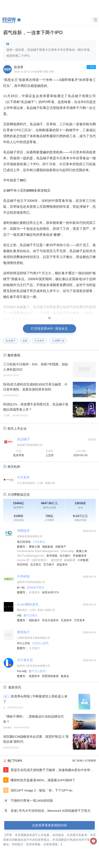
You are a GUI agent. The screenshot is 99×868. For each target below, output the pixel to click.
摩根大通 (34, 547)
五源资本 (66, 620)
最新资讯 (15, 687)
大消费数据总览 (19, 495)
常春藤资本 (80, 556)
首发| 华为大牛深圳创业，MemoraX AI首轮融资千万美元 (51, 811)
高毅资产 (61, 547)
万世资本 (79, 620)
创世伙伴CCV (50, 592)
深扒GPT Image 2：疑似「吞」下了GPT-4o (42, 790)
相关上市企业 (17, 429)
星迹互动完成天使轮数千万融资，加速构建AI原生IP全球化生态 (52, 771)
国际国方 (34, 620)
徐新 (22, 80)
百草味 (51, 124)
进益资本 (62, 565)
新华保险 (52, 556)
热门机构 (78, 761)
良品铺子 (75, 96)
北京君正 (36, 565)
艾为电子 (49, 565)
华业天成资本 (50, 620)
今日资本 (76, 152)
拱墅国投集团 (50, 676)
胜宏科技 (23, 565)
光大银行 (65, 556)
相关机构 (14, 467)
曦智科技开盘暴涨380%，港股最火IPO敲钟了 (43, 780)
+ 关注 (91, 67)
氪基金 (65, 676)
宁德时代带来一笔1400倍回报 (32, 801)
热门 (7, 697)
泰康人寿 (82, 551)
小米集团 (83, 560)
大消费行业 (58, 341)
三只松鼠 (66, 124)
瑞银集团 (48, 547)
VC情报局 (90, 761)
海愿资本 (34, 676)
